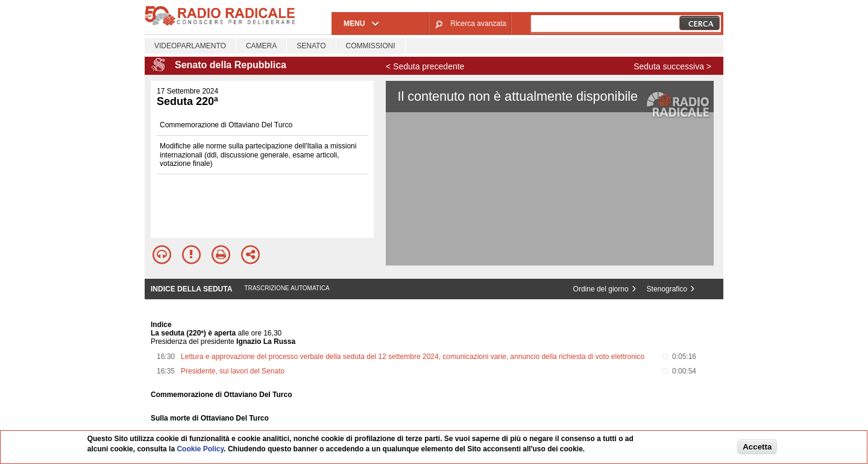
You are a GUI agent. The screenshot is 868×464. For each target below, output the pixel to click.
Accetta (757, 447)
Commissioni (371, 46)
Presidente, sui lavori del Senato (233, 371)
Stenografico (667, 289)
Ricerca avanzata (478, 24)
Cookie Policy (200, 449)
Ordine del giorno (601, 289)
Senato (311, 46)
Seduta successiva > (672, 66)
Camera (261, 46)
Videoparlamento (190, 46)
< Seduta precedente (425, 66)
